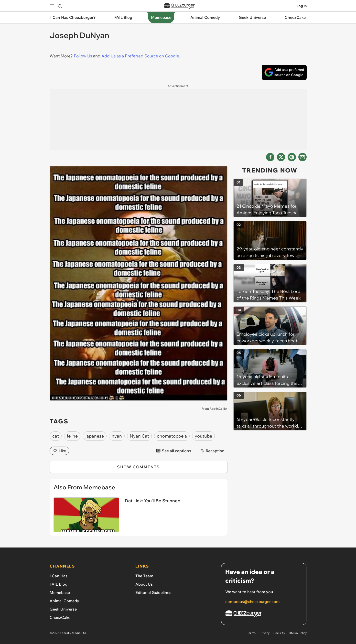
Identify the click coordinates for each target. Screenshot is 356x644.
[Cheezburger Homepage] (264, 615)
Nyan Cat (139, 436)
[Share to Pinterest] (292, 157)
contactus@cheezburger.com (252, 601)
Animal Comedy (64, 601)
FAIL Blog (59, 584)
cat (56, 436)
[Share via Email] (302, 157)
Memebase (60, 592)
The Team (144, 576)
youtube (203, 436)
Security (279, 633)
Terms (251, 633)
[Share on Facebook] (270, 157)
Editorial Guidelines (153, 592)
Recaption (212, 451)
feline (72, 436)
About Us (144, 584)
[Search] (60, 6)
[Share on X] (281, 157)
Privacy (264, 633)
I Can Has (59, 576)
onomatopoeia (172, 436)
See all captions (173, 451)
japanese (95, 436)
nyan (117, 436)
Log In (302, 6)
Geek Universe (63, 609)
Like (59, 451)
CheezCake (60, 617)
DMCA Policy (298, 633)
